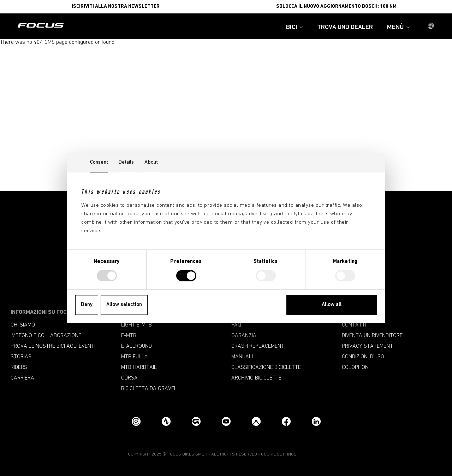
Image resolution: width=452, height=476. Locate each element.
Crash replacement (258, 346)
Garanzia (244, 336)
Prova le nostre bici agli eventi (53, 346)
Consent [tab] (99, 162)
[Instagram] (136, 421)
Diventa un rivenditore (372, 336)
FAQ (236, 325)
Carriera (22, 378)
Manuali (242, 357)
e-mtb (129, 336)
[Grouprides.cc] (196, 421)
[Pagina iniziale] (41, 26)
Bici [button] (295, 27)
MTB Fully (134, 357)
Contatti (354, 325)
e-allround (136, 346)
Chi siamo (23, 325)
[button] (431, 27)
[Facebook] (286, 421)
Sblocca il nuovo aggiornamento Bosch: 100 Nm (336, 7)
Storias (21, 357)
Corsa (129, 378)
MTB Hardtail (139, 368)
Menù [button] (398, 27)
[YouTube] (226, 421)
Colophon (355, 368)
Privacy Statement (367, 346)
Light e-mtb (136, 325)
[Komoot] (256, 421)
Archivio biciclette (256, 378)
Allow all (332, 305)
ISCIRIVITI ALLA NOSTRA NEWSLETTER (116, 7)
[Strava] (166, 421)
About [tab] (151, 162)
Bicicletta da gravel (149, 389)
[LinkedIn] (316, 421)
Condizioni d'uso (363, 357)
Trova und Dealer (345, 27)
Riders (19, 368)
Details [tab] (126, 162)
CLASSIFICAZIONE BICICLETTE (266, 368)
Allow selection (124, 305)
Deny (87, 305)
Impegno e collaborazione (46, 336)
